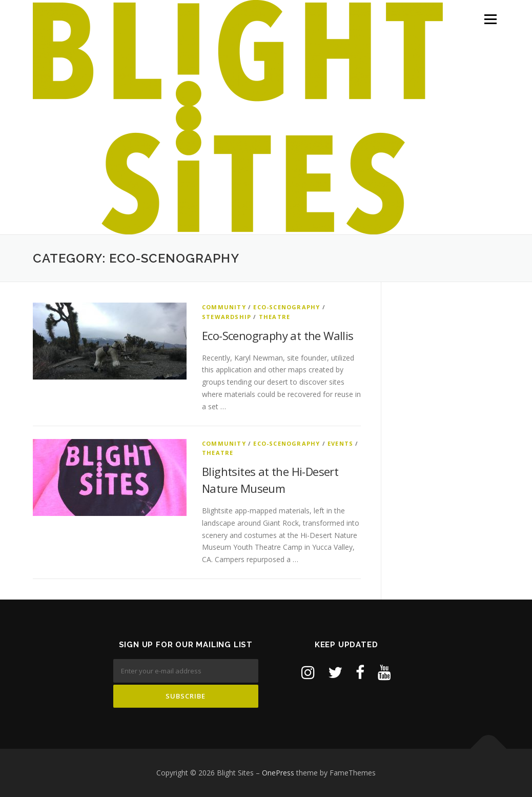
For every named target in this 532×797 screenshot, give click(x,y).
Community (224, 307)
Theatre (274, 317)
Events (340, 443)
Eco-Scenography (287, 307)
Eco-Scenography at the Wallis (278, 335)
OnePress (278, 773)
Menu (490, 19)
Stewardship (227, 317)
